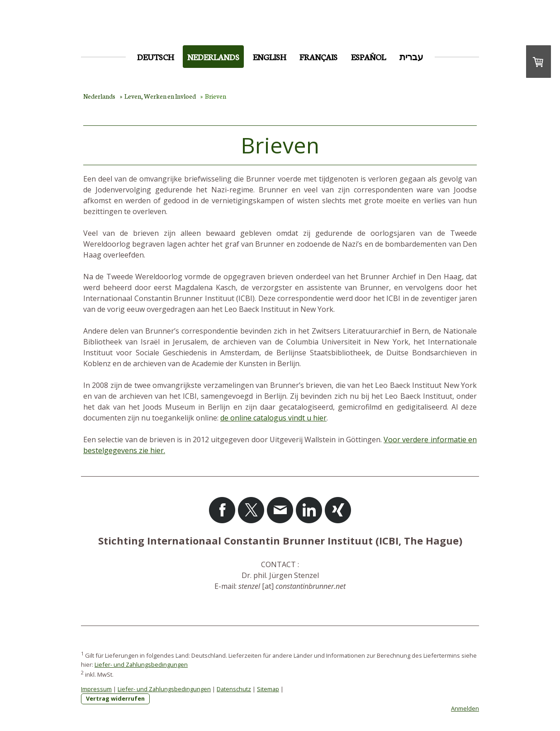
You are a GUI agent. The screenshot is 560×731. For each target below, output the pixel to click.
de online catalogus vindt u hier (273, 418)
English (269, 57)
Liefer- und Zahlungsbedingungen (141, 664)
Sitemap (268, 689)
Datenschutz (234, 689)
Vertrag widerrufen (115, 698)
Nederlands (213, 57)
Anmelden (465, 708)
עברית (411, 57)
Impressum (96, 689)
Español (368, 57)
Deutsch (155, 57)
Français (318, 57)
